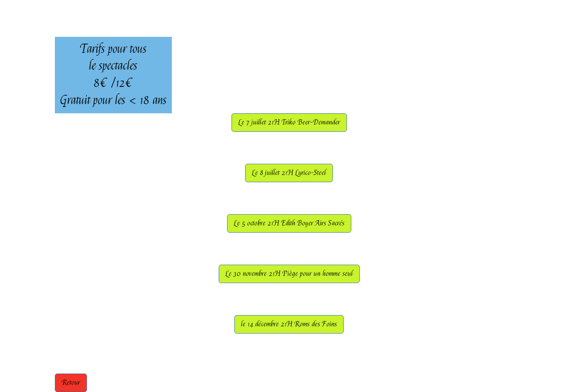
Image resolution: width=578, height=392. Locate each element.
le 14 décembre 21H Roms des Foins (289, 324)
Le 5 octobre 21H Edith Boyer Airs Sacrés (289, 223)
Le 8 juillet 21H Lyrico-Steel (289, 173)
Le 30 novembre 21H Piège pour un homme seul (289, 274)
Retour (71, 383)
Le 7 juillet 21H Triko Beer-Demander (289, 122)
